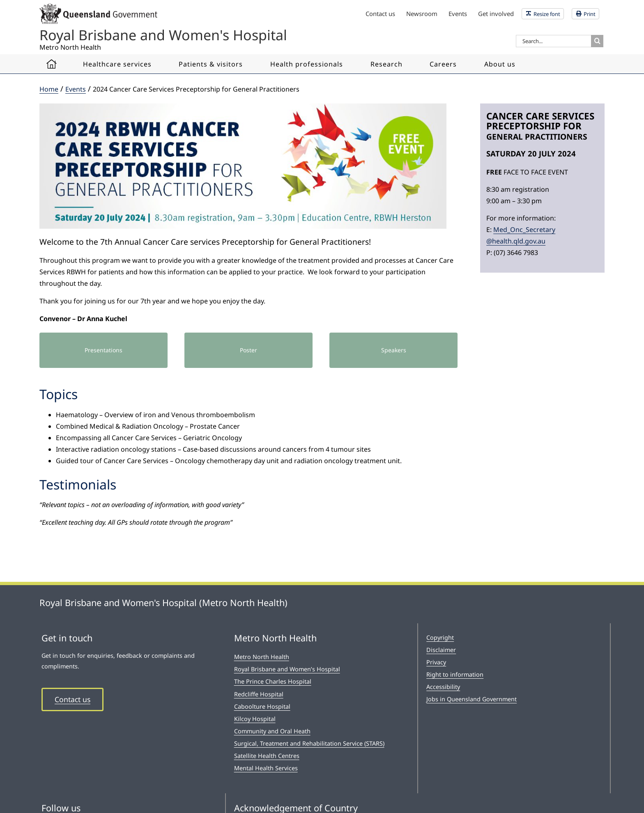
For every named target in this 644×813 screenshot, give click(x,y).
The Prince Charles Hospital (273, 681)
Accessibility (443, 687)
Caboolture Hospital (262, 706)
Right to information (455, 674)
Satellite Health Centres (267, 756)
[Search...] (553, 41)
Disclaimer (441, 650)
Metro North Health (262, 657)
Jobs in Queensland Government (471, 699)
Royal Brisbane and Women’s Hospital (287, 669)
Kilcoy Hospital (255, 719)
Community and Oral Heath (272, 731)
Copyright (440, 637)
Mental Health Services (266, 768)
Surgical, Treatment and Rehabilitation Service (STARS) (309, 743)
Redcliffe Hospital (259, 694)
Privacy (436, 662)
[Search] (597, 41)
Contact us (72, 699)
